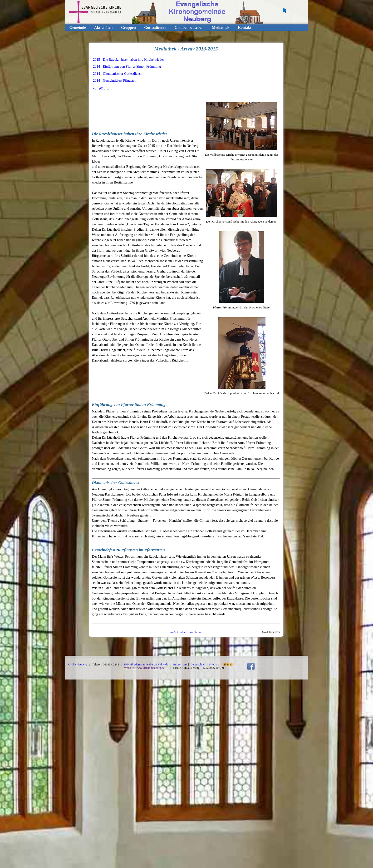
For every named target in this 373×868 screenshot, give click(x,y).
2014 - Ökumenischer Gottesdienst (117, 74)
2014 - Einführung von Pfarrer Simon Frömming (127, 66)
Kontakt (245, 27)
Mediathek (221, 27)
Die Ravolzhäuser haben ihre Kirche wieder (130, 134)
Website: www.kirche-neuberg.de (144, 668)
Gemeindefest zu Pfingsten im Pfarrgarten (128, 550)
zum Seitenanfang (178, 632)
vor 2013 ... (101, 88)
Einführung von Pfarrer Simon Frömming (129, 404)
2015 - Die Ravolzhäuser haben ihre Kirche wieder (128, 60)
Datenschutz (198, 665)
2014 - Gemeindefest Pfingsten (115, 80)
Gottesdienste (155, 27)
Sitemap (214, 665)
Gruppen (128, 27)
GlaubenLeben (189, 27)
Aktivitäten (103, 27)
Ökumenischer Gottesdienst (116, 482)
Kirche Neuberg (77, 665)
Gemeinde (78, 27)
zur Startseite (196, 632)
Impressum (180, 665)
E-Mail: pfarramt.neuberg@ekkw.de (146, 665)
